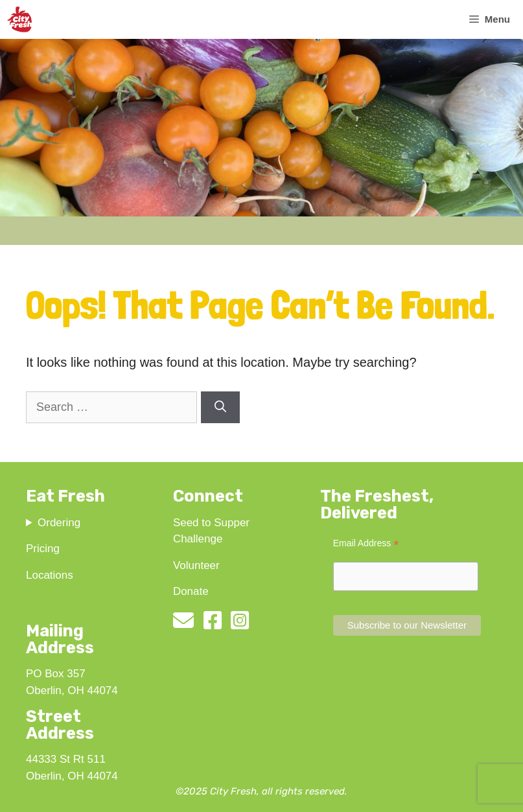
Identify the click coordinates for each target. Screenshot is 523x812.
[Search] (220, 407)
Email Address (366, 543)
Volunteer (196, 565)
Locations (50, 575)
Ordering (59, 523)
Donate (191, 591)
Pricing (43, 549)
